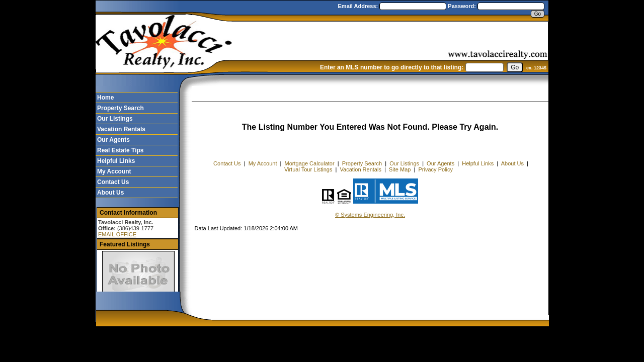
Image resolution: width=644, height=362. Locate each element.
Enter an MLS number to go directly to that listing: (392, 67)
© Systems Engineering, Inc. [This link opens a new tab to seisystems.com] (370, 215)
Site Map (400, 169)
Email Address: (359, 6)
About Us (110, 193)
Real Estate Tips (120, 150)
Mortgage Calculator (310, 163)
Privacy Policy (436, 169)
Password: (463, 6)
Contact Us (113, 182)
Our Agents (113, 140)
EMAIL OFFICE (117, 234)
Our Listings (115, 119)
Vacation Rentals (121, 129)
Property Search (120, 108)
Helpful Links (116, 161)
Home (105, 98)
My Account (114, 171)
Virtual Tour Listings (308, 169)
